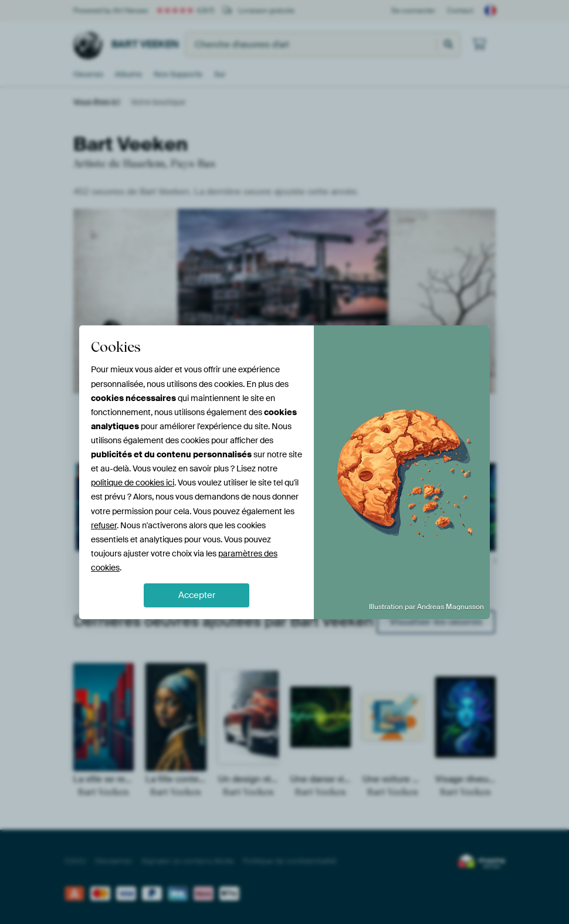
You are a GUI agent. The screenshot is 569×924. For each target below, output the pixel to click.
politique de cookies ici (133, 483)
